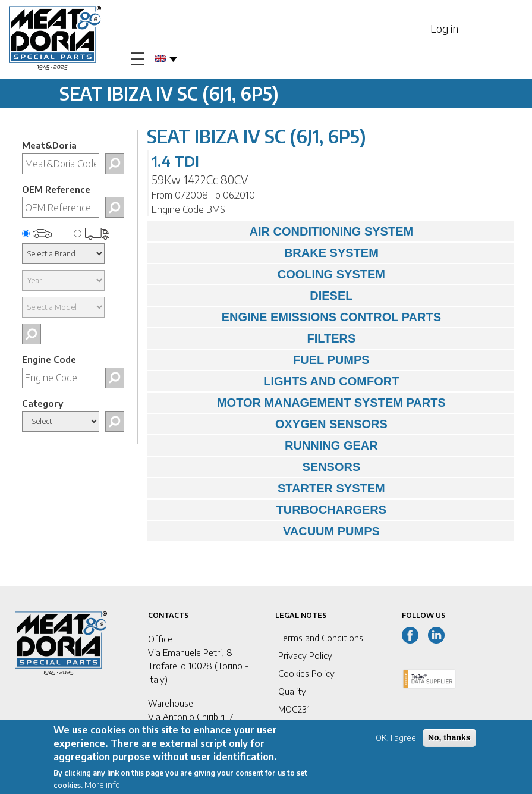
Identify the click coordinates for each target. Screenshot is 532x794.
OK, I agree (396, 740)
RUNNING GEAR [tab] (265, 445)
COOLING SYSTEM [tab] (269, 274)
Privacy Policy (305, 655)
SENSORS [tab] (257, 467)
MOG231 (294, 709)
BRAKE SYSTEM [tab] (266, 253)
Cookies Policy (306, 673)
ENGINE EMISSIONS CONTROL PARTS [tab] (297, 317)
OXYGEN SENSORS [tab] (270, 424)
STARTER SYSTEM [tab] (269, 488)
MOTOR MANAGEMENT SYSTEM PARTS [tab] (299, 403)
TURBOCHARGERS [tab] (270, 510)
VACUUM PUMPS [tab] (266, 531)
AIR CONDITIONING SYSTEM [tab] (283, 231)
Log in (444, 28)
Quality (292, 691)
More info (102, 788)
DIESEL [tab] (253, 296)
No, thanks (449, 740)
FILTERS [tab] (254, 338)
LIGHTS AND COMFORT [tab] (276, 381)
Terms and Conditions (321, 638)
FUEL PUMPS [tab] (261, 360)
